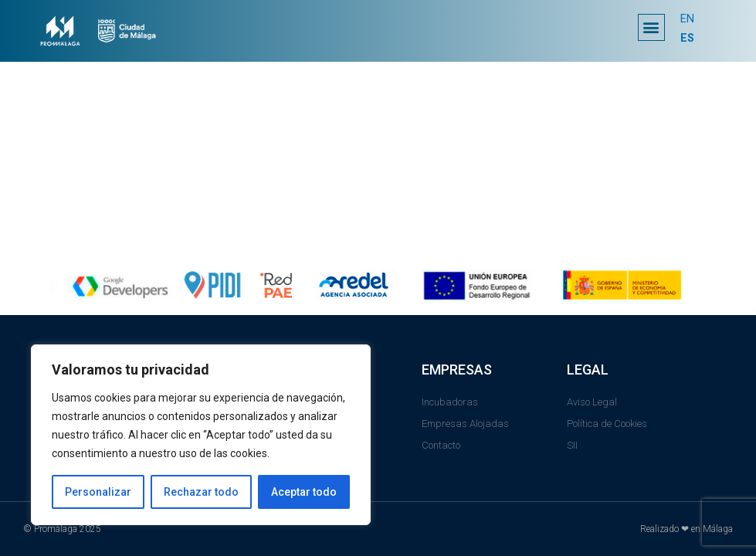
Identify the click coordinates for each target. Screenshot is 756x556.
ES (688, 38)
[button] (651, 27)
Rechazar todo (201, 492)
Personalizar (98, 492)
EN (687, 19)
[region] (201, 435)
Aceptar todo (304, 492)
